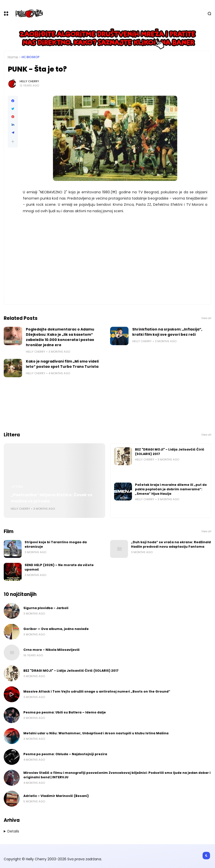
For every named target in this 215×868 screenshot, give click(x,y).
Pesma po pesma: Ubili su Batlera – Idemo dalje (65, 712)
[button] (13, 142)
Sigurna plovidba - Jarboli (46, 608)
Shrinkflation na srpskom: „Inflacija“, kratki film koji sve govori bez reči (167, 332)
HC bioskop (31, 57)
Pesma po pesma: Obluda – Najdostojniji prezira (65, 754)
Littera (17, 487)
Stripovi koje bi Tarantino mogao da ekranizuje (56, 544)
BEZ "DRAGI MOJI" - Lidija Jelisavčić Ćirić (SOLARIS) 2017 (170, 452)
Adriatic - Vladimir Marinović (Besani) (56, 796)
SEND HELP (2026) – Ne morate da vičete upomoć (59, 567)
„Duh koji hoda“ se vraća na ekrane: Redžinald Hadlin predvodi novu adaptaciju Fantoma (171, 544)
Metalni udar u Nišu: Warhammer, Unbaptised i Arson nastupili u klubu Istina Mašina (96, 733)
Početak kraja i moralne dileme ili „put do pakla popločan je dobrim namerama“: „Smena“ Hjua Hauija (171, 489)
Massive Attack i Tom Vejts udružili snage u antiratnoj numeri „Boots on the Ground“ (97, 691)
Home (13, 57)
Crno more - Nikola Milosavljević (52, 650)
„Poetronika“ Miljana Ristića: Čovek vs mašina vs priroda (52, 498)
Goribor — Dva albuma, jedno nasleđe (56, 629)
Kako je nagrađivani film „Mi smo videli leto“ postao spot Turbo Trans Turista (62, 364)
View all (206, 318)
